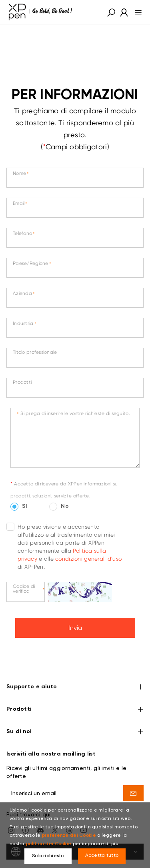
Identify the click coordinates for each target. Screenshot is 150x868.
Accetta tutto (102, 856)
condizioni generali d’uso (88, 559)
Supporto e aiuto (75, 665)
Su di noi (75, 710)
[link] (40, 12)
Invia (75, 628)
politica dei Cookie (49, 844)
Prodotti (75, 687)
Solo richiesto (48, 856)
